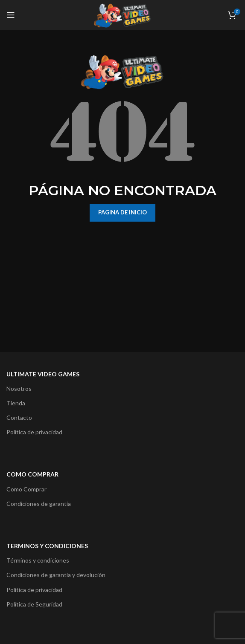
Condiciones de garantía (39, 504)
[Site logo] (122, 14)
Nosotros (19, 388)
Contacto (19, 417)
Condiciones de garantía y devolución (56, 575)
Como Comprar (26, 489)
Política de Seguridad (34, 604)
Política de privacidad (34, 432)
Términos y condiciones (38, 560)
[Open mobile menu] (11, 15)
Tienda (16, 403)
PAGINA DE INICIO (122, 212)
